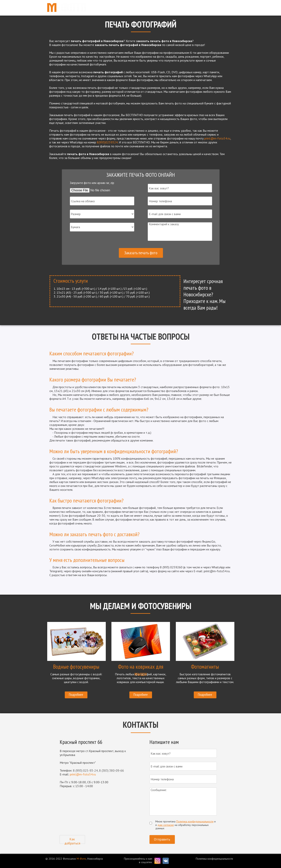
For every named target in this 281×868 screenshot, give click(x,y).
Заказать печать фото (141, 253)
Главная (144, 8)
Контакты (224, 8)
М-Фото (81, 859)
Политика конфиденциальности (195, 821)
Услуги (160, 8)
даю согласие (166, 825)
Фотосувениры (181, 8)
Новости (204, 8)
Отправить (162, 839)
